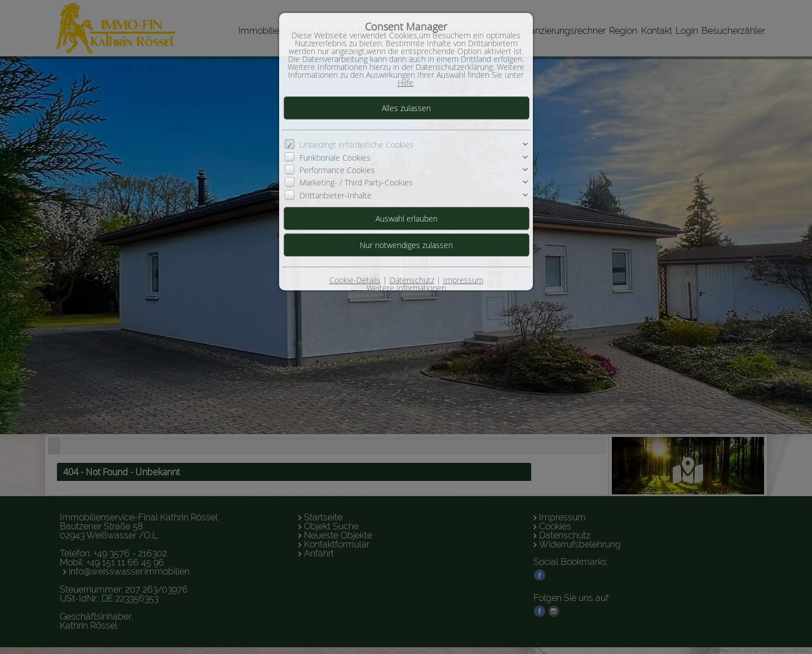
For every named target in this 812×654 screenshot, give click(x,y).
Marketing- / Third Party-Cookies (356, 182)
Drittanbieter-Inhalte (336, 195)
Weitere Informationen (406, 288)
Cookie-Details (355, 280)
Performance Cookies (337, 170)
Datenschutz (412, 280)
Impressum (463, 280)
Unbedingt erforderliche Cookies (357, 145)
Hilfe (405, 83)
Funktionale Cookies (335, 158)
